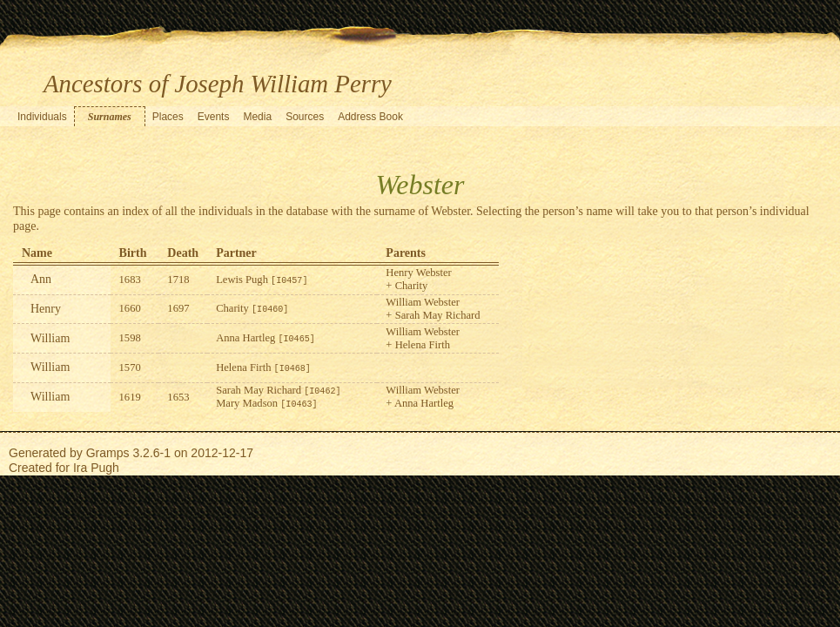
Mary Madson (267, 403)
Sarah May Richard (278, 390)
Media (257, 117)
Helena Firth (263, 367)
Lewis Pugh (262, 280)
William (50, 338)
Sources (305, 117)
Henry (46, 309)
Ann (41, 279)
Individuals (42, 117)
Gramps (108, 453)
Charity (252, 308)
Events (214, 117)
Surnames (110, 117)
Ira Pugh (96, 468)
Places (168, 117)
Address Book (370, 117)
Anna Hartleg (265, 338)
